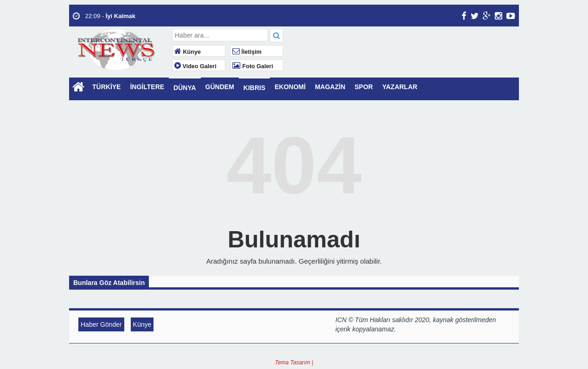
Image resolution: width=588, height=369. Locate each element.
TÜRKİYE (106, 87)
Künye (188, 52)
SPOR (364, 87)
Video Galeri (195, 66)
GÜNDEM (220, 87)
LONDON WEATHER (402, 64)
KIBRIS (254, 88)
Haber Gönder (101, 324)
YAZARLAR (400, 87)
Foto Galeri (253, 66)
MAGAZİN (330, 87)
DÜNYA (185, 88)
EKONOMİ (290, 87)
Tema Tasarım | (294, 363)
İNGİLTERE (147, 87)
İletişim (247, 52)
